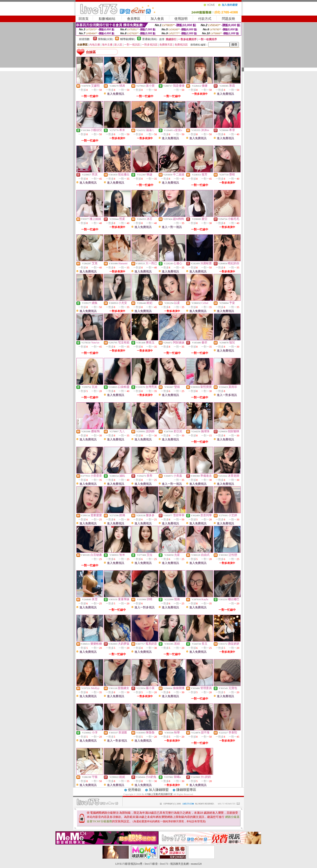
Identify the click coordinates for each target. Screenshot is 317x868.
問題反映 (229, 19)
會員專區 (134, 19)
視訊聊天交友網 (179, 864)
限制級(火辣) (106, 39)
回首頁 (84, 19)
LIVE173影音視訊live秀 (129, 864)
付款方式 (205, 19)
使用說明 (181, 19)
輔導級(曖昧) (128, 39)
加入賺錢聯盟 (159, 790)
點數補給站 (107, 19)
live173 (164, 864)
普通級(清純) (150, 39)
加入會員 (157, 19)
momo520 (196, 864)
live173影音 (151, 864)
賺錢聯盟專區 (186, 790)
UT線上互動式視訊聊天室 (159, 794)
